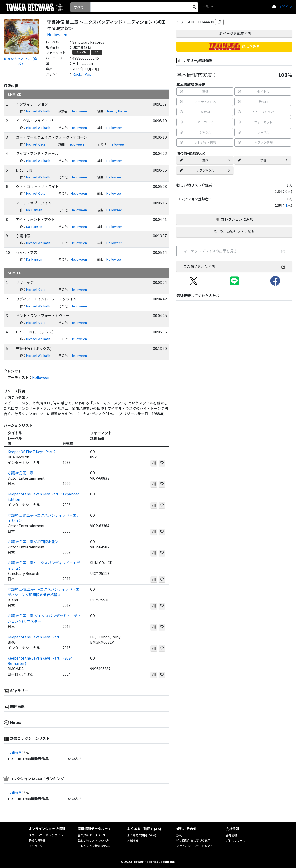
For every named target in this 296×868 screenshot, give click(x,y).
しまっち (15, 752)
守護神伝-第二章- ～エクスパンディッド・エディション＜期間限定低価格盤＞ (44, 592)
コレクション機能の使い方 (95, 846)
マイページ (36, 846)
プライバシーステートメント (195, 846)
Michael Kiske (36, 144)
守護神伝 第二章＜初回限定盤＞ (33, 542)
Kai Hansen (34, 210)
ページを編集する (234, 33)
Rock (77, 74)
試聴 (263, 160)
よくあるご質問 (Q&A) (142, 835)
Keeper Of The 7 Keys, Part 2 (32, 452)
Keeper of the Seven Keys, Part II (35, 637)
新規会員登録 (37, 840)
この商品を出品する (234, 266)
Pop (88, 74)
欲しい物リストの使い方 (93, 840)
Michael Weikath (38, 111)
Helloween (57, 34)
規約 (179, 835)
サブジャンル (205, 170)
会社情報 (231, 835)
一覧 (206, 7)
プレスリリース (235, 840)
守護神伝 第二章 (21, 473)
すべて (79, 7)
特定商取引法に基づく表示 (193, 840)
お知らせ (133, 840)
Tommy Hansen (118, 111)
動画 (205, 160)
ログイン (285, 7)
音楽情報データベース (92, 835)
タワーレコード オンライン (46, 835)
